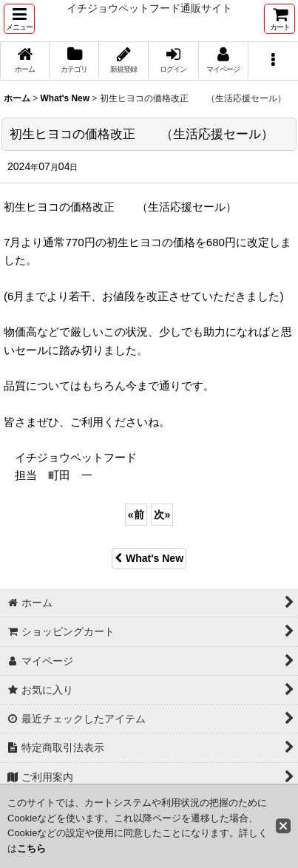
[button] (19, 19)
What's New (149, 558)
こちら (31, 848)
